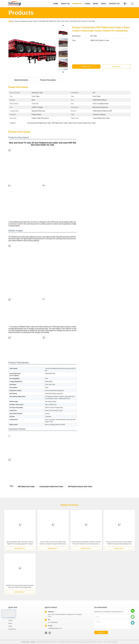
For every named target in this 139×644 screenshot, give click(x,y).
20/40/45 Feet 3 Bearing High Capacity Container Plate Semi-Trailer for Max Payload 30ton (20, 586)
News (10, 623)
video (103, 4)
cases (87, 4)
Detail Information (21, 80)
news (96, 4)
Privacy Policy (25, 642)
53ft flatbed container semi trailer (80, 487)
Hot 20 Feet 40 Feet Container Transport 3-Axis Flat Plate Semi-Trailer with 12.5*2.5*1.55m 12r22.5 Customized (86, 543)
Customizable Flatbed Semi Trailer (51, 487)
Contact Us (12, 629)
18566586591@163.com (55, 628)
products (77, 4)
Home (56, 4)
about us (65, 4)
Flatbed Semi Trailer (26, 21)
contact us (114, 4)
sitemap (33, 642)
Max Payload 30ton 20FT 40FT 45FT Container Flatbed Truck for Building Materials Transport (20, 543)
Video (10, 626)
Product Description (48, 80)
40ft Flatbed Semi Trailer (26, 487)
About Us (11, 615)
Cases (10, 620)
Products (17, 21)
